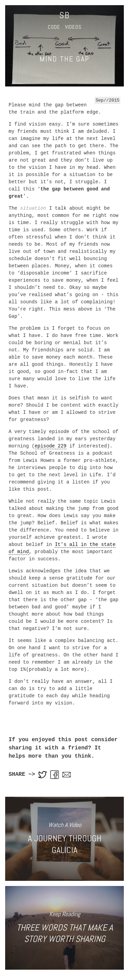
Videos (73, 27)
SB (64, 15)
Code (54, 27)
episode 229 (51, 446)
